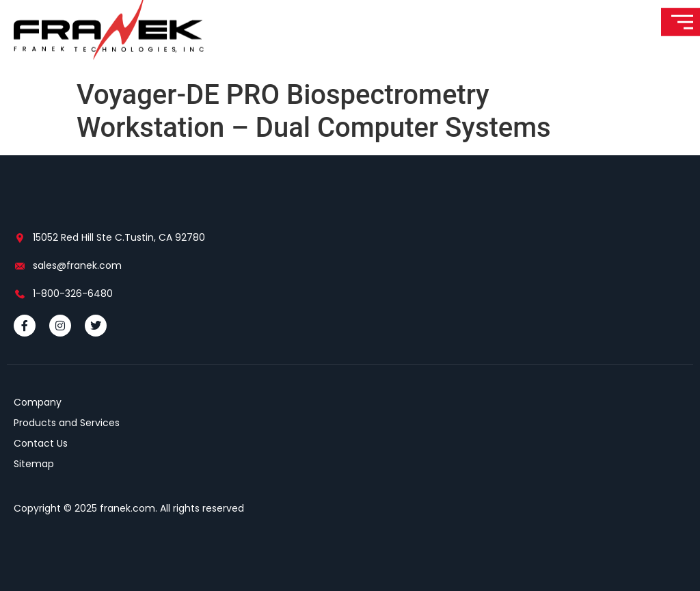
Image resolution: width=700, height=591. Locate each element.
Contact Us (41, 443)
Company (38, 402)
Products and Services (67, 423)
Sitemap (34, 464)
